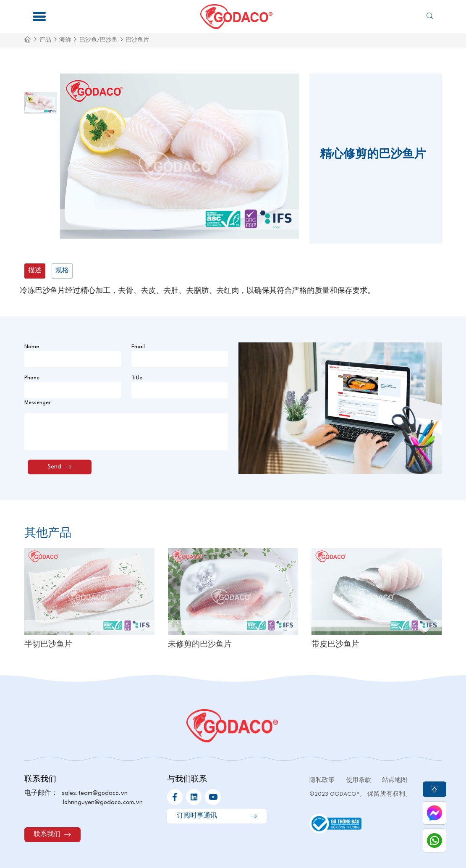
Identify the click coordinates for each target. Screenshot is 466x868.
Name (32, 347)
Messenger (38, 403)
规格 (62, 271)
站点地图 (395, 780)
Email (138, 347)
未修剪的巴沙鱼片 (200, 645)
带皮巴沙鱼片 (335, 645)
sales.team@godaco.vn (95, 793)
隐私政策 (322, 780)
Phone (32, 378)
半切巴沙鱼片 (48, 645)
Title (137, 378)
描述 (35, 271)
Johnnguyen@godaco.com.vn (102, 802)
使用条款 (359, 780)
